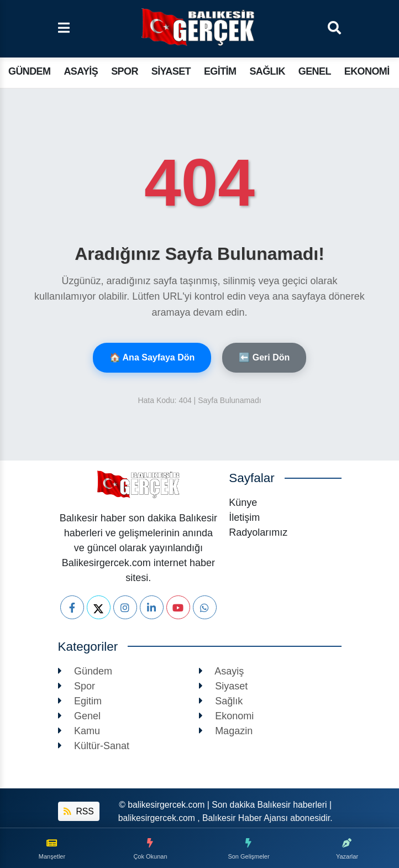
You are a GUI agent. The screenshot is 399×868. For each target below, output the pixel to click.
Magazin (226, 731)
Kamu (79, 731)
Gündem (29, 71)
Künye (243, 503)
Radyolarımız (258, 532)
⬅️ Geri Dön (264, 357)
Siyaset (171, 71)
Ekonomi (367, 71)
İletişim (244, 517)
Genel (315, 71)
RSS (79, 811)
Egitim (220, 71)
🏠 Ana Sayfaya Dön (152, 357)
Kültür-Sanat (94, 746)
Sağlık (267, 71)
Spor (125, 71)
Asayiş (81, 71)
